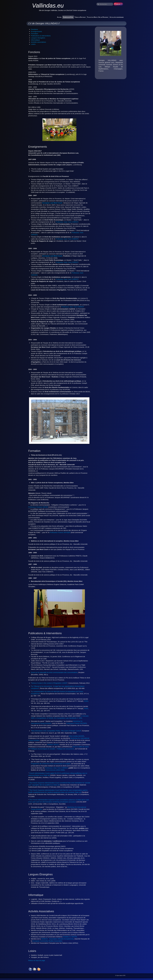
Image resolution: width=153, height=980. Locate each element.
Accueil (59, 17)
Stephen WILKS (53, 745)
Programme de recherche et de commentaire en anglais (51, 764)
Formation (35, 34)
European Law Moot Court (52, 203)
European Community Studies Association (47, 941)
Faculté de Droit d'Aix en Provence (98, 17)
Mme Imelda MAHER (77, 736)
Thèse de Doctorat (80, 17)
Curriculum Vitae (68, 17)
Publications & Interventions (41, 36)
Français (118, 4)
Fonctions (34, 29)
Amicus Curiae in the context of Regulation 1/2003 (49, 683)
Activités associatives (38, 42)
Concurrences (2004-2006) (55, 770)
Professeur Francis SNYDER (60, 532)
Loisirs (33, 44)
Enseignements (36, 31)
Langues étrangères (38, 38)
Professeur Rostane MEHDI (38, 507)
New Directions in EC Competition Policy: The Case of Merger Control (56, 731)
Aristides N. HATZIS (70, 937)
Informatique (35, 40)
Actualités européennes (117, 17)
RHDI (86, 701)
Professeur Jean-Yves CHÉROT (67, 222)
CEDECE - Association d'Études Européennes (57, 939)
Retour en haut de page (37, 960)
